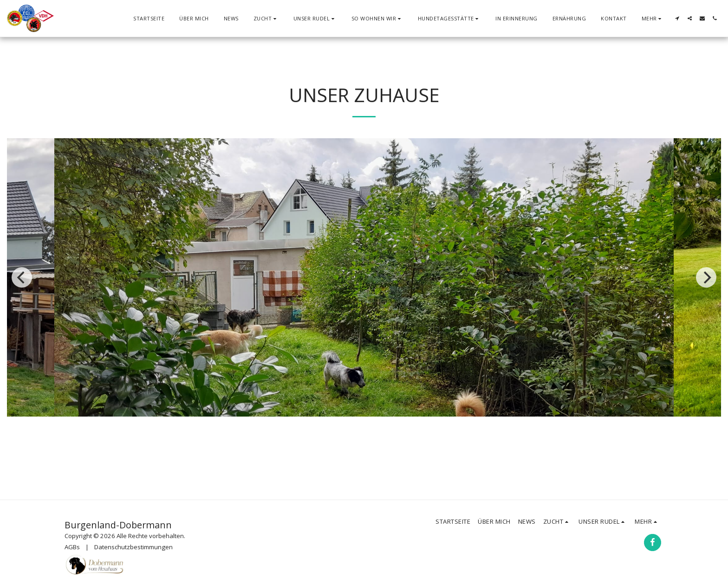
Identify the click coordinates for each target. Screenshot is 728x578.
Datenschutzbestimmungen (133, 547)
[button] (266, 18)
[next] (706, 277)
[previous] (22, 277)
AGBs (72, 547)
